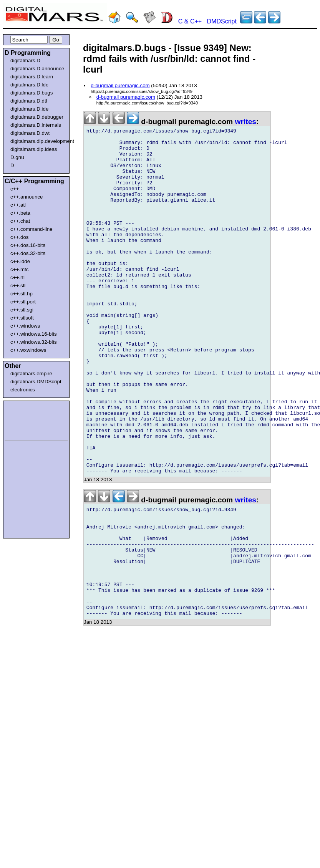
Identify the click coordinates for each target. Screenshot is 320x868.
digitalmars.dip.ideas (34, 149)
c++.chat (20, 221)
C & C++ (190, 21)
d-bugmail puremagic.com (120, 85)
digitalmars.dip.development (38, 141)
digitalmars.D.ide (29, 109)
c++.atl (18, 205)
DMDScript (222, 21)
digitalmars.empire (31, 374)
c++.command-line (32, 229)
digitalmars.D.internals (36, 125)
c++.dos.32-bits (28, 253)
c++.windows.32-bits (34, 342)
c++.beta (20, 213)
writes (246, 122)
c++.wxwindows (28, 350)
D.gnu (17, 157)
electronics (23, 390)
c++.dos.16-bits (28, 245)
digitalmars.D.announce (37, 69)
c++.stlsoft (22, 318)
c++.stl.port (23, 302)
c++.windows (25, 326)
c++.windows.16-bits (34, 334)
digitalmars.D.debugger (37, 117)
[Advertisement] (28, 419)
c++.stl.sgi (22, 310)
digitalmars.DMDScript (36, 382)
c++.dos (19, 237)
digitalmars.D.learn (32, 77)
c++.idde (20, 261)
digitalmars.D (25, 60)
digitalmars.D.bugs (32, 93)
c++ (15, 189)
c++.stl (18, 286)
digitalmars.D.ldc (29, 85)
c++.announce (27, 197)
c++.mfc (19, 269)
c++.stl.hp (22, 294)
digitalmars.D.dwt (30, 133)
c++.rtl (17, 277)
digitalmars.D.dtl (29, 101)
